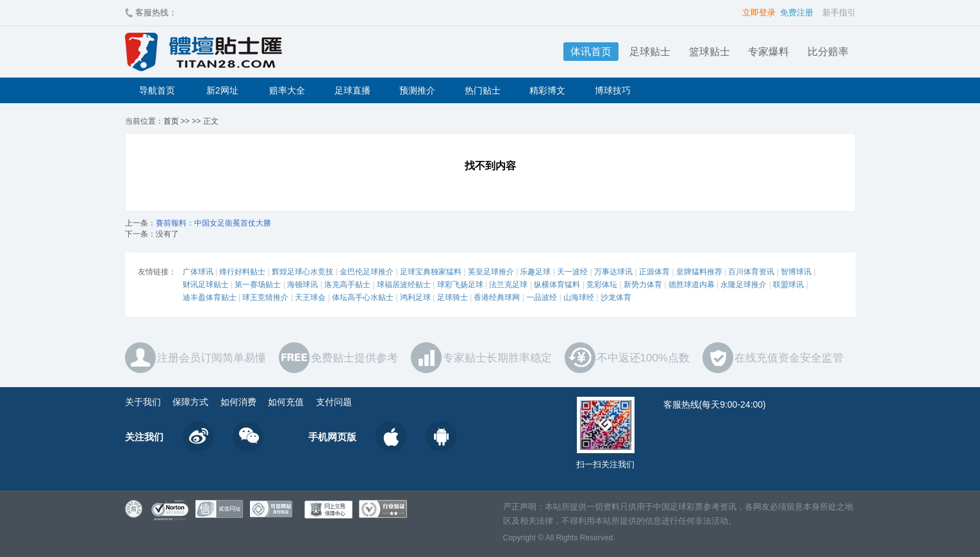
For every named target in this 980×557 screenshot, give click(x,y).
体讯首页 (591, 52)
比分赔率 (828, 52)
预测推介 (417, 90)
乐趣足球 (535, 272)
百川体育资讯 (751, 272)
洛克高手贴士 (347, 285)
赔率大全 (287, 90)
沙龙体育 (616, 297)
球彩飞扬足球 (460, 285)
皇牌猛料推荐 (699, 272)
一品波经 (542, 297)
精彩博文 (547, 90)
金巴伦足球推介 (367, 272)
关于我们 (143, 402)
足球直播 (353, 90)
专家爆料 (768, 52)
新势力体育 (643, 285)
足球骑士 (453, 297)
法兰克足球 (508, 285)
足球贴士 (650, 52)
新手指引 (839, 12)
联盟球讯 (788, 285)
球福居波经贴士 (404, 285)
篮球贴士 (710, 52)
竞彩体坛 (602, 285)
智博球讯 (796, 272)
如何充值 (286, 402)
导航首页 (157, 90)
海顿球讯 (303, 285)
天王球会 (310, 297)
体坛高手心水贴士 (363, 297)
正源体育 (654, 272)
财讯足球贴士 (206, 285)
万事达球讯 (613, 272)
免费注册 (797, 12)
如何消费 (238, 402)
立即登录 (759, 12)
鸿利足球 (415, 297)
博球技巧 (613, 90)
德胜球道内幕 (692, 285)
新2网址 (222, 90)
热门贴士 (483, 90)
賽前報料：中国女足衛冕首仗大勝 (213, 223)
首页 (171, 121)
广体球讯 (198, 272)
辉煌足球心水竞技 (303, 272)
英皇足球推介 (491, 272)
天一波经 (572, 272)
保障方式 (190, 402)
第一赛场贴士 (258, 285)
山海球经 (579, 297)
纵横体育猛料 (557, 285)
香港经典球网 (497, 297)
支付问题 (334, 402)
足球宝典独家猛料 (431, 272)
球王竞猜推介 (265, 297)
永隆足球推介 (743, 285)
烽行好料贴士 (242, 272)
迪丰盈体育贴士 (210, 297)
